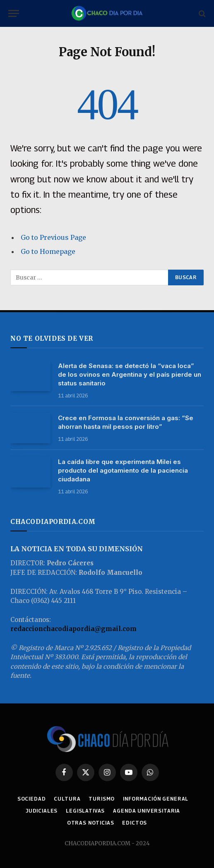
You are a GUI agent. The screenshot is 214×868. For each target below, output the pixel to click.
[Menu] (14, 13)
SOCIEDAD (32, 799)
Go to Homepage (48, 251)
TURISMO (102, 799)
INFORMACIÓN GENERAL (156, 799)
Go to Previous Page (53, 237)
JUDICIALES (42, 811)
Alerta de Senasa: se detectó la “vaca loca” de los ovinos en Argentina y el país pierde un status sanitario (130, 374)
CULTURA (67, 799)
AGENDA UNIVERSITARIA (147, 811)
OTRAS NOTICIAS (91, 823)
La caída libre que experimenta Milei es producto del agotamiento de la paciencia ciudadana (123, 470)
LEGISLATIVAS (85, 811)
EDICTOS (135, 823)
